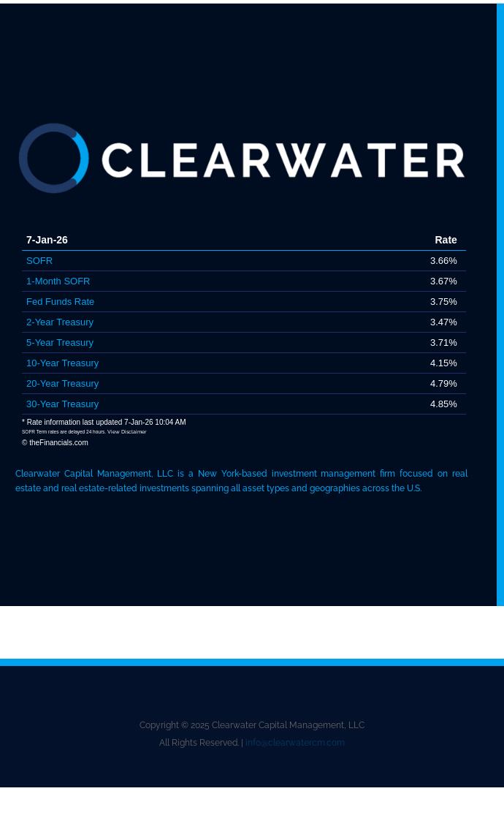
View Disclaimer (127, 432)
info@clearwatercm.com (295, 743)
